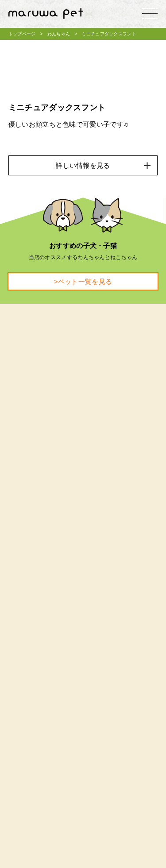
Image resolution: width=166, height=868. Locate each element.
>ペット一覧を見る (83, 281)
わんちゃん (59, 34)
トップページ (22, 34)
